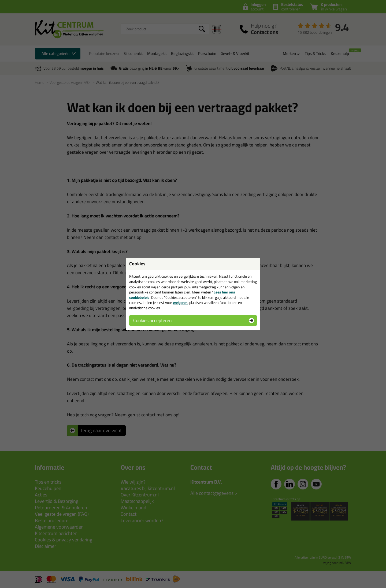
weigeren (180, 303)
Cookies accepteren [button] (152, 320)
